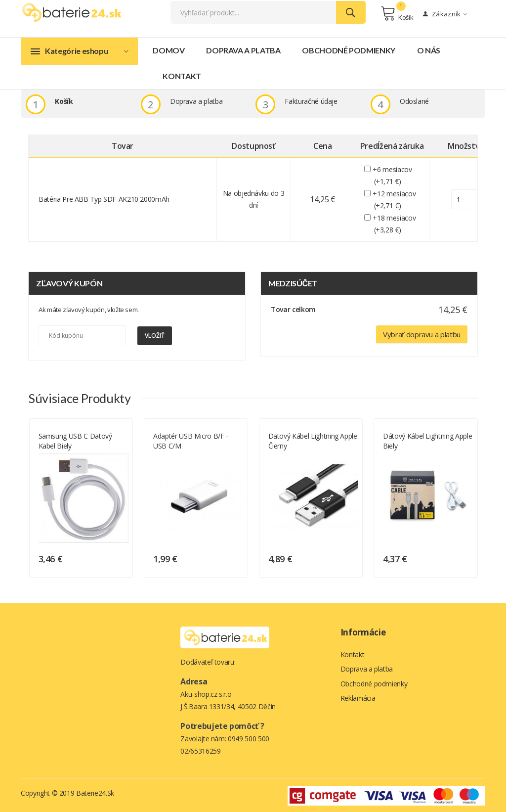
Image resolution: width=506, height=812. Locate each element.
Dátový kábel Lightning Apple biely (65, 440)
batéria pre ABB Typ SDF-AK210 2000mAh (104, 200)
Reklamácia (358, 699)
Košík (397, 14)
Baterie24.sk (95, 792)
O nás (429, 51)
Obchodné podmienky (349, 51)
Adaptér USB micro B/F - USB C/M (288, 440)
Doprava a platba (243, 51)
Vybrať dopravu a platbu (422, 335)
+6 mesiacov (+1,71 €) (393, 176)
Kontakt (182, 77)
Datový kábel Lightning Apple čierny (410, 440)
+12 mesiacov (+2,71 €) (395, 201)
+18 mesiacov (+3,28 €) (395, 224)
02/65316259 (200, 750)
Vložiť (155, 337)
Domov (169, 51)
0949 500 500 (249, 738)
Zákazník (445, 14)
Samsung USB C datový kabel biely (172, 440)
